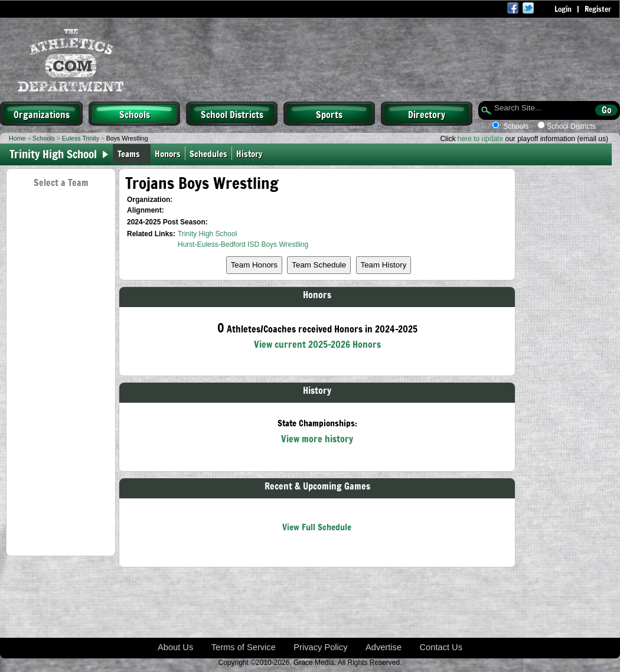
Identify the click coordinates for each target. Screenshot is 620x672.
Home (17, 138)
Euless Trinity (81, 138)
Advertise (384, 647)
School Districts (232, 114)
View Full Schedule (317, 526)
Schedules (208, 153)
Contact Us (441, 647)
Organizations (42, 114)
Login (563, 9)
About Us (175, 647)
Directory (427, 114)
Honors (168, 153)
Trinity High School (207, 234)
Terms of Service (244, 647)
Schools (135, 114)
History (252, 153)
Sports (329, 114)
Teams (129, 153)
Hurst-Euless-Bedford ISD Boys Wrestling (243, 244)
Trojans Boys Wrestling (202, 183)
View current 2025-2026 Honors (317, 344)
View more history (317, 438)
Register (598, 9)
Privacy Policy (320, 647)
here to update (480, 139)
